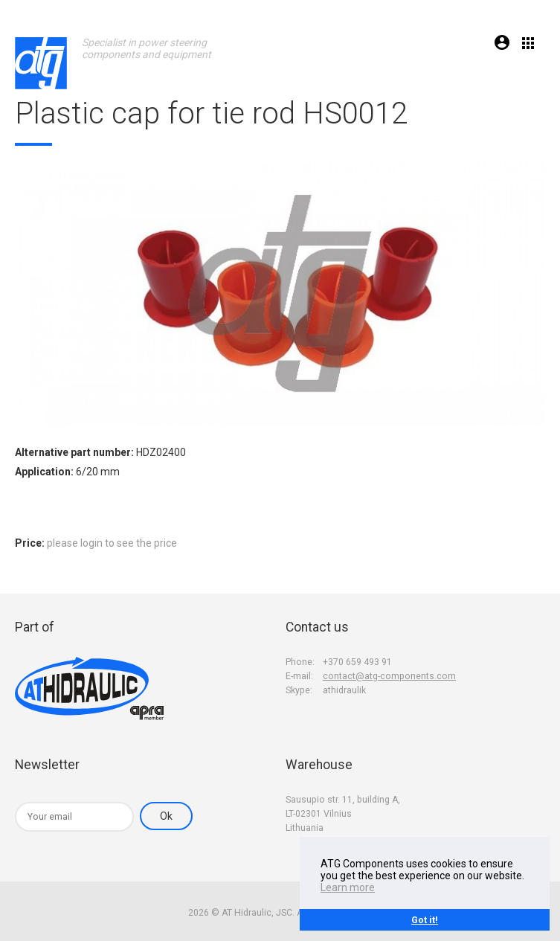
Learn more (348, 887)
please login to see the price (112, 543)
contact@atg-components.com (389, 676)
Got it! (425, 920)
